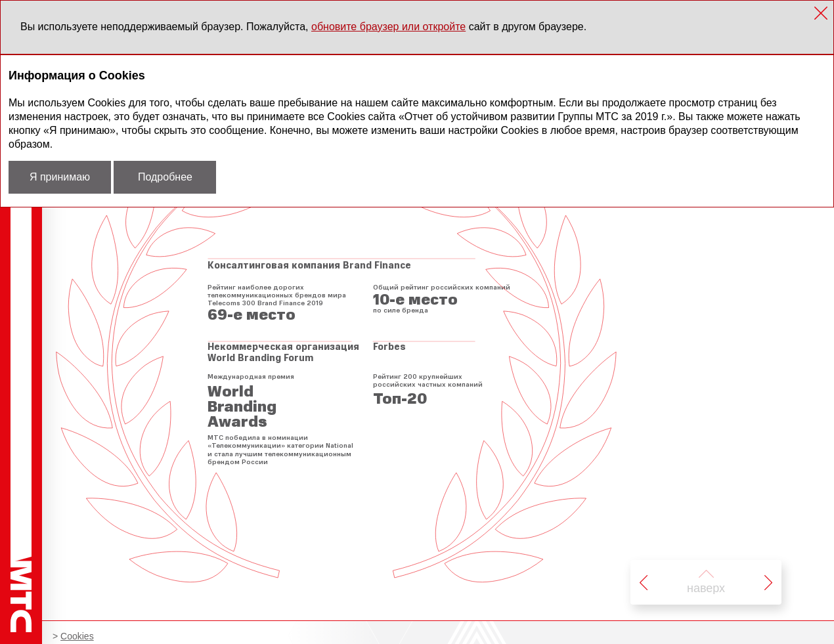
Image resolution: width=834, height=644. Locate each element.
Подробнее (165, 177)
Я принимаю (60, 177)
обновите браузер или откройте (388, 27)
